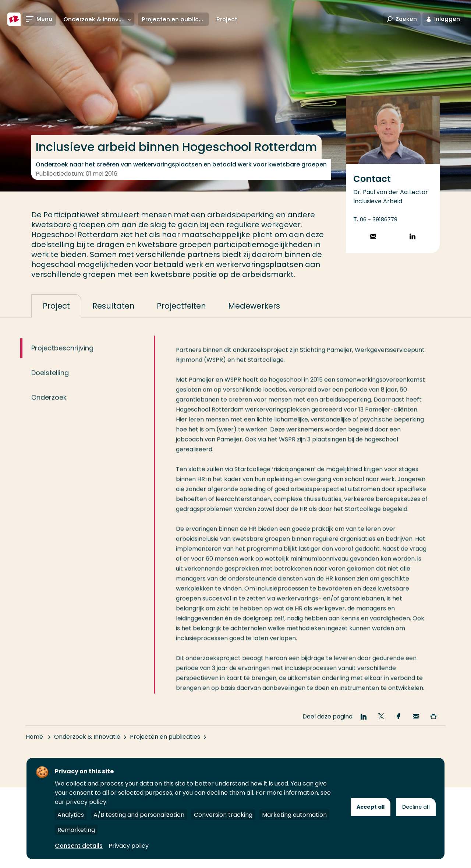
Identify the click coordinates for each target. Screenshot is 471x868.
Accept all (371, 807)
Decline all (416, 807)
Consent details (79, 846)
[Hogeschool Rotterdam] (14, 19)
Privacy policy (129, 846)
